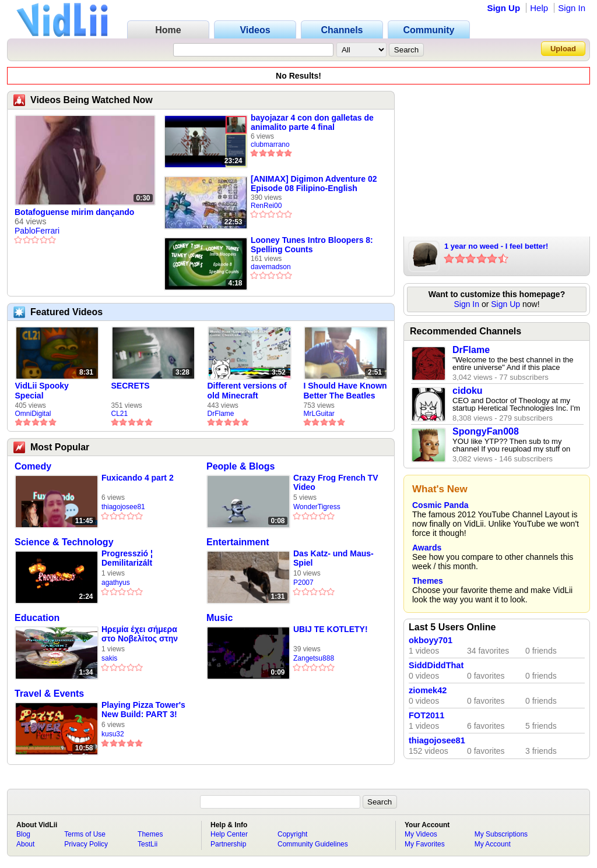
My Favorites (425, 844)
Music (220, 618)
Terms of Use (85, 834)
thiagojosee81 (123, 507)
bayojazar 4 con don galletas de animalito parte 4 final (312, 122)
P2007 (303, 583)
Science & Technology (64, 542)
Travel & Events (49, 694)
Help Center (229, 834)
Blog (23, 834)
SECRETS (131, 386)
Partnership (228, 844)
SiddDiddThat (436, 665)
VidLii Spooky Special (42, 391)
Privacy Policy (86, 844)
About (25, 844)
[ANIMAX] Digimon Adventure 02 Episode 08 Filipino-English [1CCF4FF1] (314, 184)
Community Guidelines (313, 844)
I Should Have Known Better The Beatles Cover (345, 391)
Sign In (572, 8)
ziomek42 (428, 690)
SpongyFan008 (486, 431)
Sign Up (503, 8)
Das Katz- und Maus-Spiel (333, 558)
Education (37, 618)
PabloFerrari (37, 231)
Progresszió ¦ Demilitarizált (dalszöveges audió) (141, 558)
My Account (493, 844)
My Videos (421, 834)
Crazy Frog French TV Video (336, 482)
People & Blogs (240, 466)
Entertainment (238, 542)
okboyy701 (431, 640)
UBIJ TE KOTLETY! (331, 629)
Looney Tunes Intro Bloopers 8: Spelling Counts (312, 245)
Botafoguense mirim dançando (74, 212)
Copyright (292, 834)
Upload (563, 49)
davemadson (271, 267)
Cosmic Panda (440, 505)
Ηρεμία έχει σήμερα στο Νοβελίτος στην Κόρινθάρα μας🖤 (140, 634)
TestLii (148, 844)
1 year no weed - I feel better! (496, 246)
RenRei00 (266, 206)
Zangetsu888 (314, 658)
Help (539, 8)
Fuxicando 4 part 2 (138, 478)
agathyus (116, 583)
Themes (428, 581)
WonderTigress (317, 507)
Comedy (33, 466)
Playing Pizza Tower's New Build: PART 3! (143, 710)
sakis (109, 658)
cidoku (468, 391)
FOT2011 (426, 715)
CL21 (120, 414)
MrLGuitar (319, 414)
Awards (427, 548)
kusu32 (113, 734)
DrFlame (221, 414)
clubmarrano (270, 144)
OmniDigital (33, 414)
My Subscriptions (501, 834)
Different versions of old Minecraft (247, 391)
